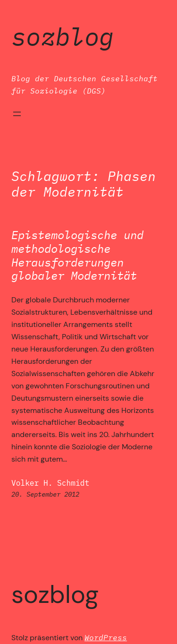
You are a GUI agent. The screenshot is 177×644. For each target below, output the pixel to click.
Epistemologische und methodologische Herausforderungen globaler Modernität (77, 255)
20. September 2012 (45, 494)
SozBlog (63, 36)
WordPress (106, 637)
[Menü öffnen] (17, 114)
